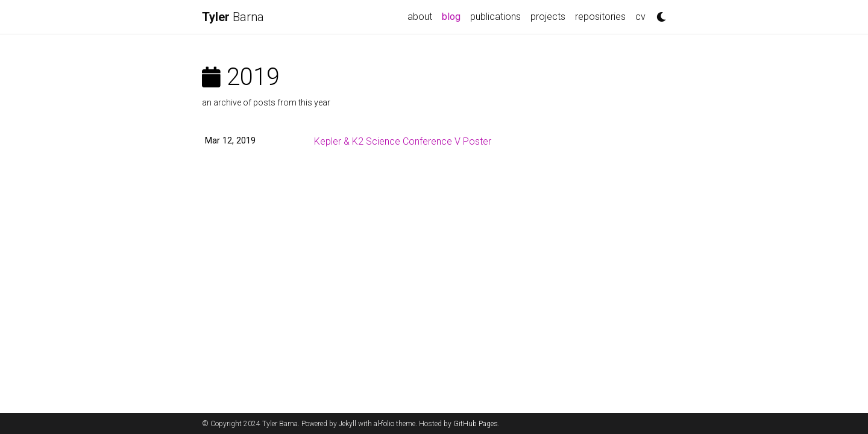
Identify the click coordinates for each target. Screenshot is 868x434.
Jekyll (348, 424)
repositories (600, 17)
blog (454, 16)
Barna (233, 17)
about (420, 17)
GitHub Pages (476, 424)
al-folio (384, 424)
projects (548, 17)
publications (495, 17)
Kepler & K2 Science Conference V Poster (403, 141)
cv (640, 17)
